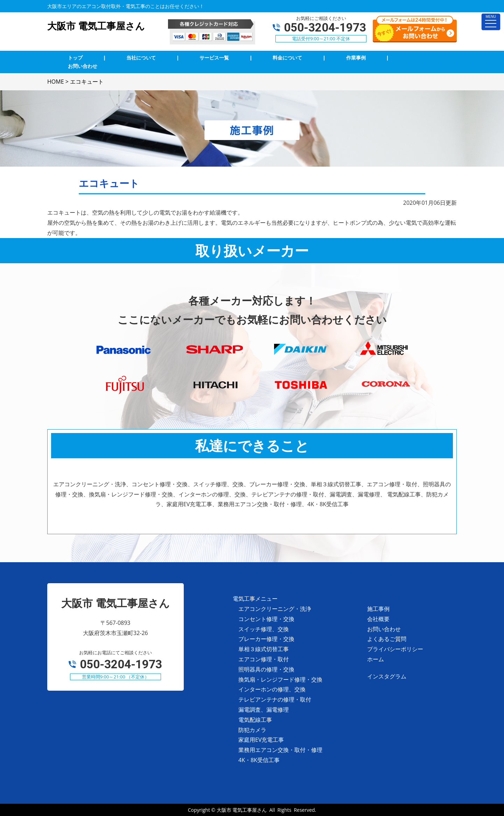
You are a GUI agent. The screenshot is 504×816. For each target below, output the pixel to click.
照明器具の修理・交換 (266, 669)
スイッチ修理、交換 (264, 629)
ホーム (376, 659)
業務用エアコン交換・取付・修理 (280, 750)
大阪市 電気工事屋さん (242, 810)
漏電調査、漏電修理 (264, 710)
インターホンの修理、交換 (272, 689)
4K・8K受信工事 (259, 760)
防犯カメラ (252, 730)
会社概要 (378, 619)
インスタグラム (387, 676)
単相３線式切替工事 (264, 649)
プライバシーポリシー (395, 649)
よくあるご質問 (387, 639)
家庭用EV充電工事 (261, 740)
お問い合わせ (384, 629)
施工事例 (378, 609)
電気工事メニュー (255, 599)
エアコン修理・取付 (264, 659)
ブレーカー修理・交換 (266, 639)
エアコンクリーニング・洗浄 (275, 609)
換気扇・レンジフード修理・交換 (280, 679)
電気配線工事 (255, 720)
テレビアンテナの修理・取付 (275, 699)
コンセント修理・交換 (266, 619)
